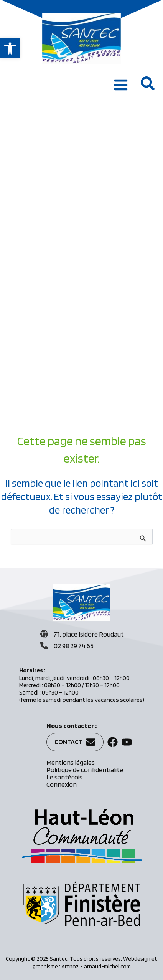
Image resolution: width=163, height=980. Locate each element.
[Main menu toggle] (121, 85)
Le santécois (64, 777)
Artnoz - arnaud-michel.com (96, 967)
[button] (10, 48)
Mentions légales (71, 762)
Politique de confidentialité (85, 770)
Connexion (62, 784)
